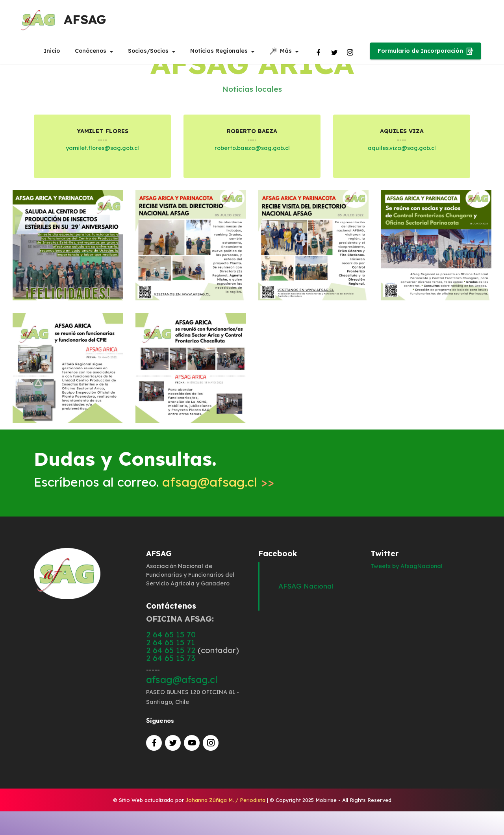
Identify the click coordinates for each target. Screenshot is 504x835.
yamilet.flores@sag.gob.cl (102, 148)
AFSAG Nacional (306, 586)
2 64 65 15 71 (170, 642)
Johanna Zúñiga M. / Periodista (225, 800)
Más (281, 51)
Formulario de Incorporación (425, 51)
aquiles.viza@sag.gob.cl (402, 148)
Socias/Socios (148, 51)
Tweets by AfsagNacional (407, 566)
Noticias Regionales (219, 51)
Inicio (52, 51)
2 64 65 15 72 (171, 650)
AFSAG (86, 20)
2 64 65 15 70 (171, 634)
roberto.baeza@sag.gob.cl (252, 148)
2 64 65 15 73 (171, 658)
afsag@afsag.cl (210, 482)
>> (266, 482)
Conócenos (91, 51)
